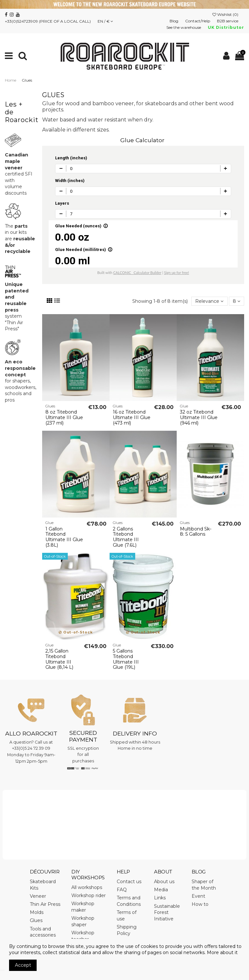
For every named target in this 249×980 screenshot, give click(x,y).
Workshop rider (89, 895)
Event (198, 896)
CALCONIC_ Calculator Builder (137, 273)
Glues (36, 920)
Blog (174, 21)
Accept (23, 965)
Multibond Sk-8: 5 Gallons (196, 532)
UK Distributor (226, 27)
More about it (222, 952)
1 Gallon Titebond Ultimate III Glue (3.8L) (64, 537)
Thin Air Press (45, 904)
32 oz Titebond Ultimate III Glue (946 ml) (199, 417)
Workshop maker (83, 907)
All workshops (87, 887)
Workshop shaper (83, 921)
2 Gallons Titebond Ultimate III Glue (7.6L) (126, 537)
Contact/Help (198, 21)
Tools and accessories (43, 932)
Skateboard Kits (43, 885)
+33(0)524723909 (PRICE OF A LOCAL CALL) (48, 21)
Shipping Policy (127, 930)
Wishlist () (226, 14)
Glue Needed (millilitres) (84, 250)
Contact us (129, 882)
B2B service (228, 21)
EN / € (105, 21)
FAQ (122, 890)
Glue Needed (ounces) (82, 226)
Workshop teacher (83, 936)
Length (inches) (71, 158)
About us (164, 882)
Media (161, 890)
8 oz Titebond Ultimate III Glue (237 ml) (64, 417)
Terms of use (127, 916)
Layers (62, 203)
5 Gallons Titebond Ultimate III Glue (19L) (126, 659)
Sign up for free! (177, 273)
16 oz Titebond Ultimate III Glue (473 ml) (132, 417)
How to (200, 904)
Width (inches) (70, 181)
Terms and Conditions (129, 901)
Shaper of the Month (204, 885)
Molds (37, 912)
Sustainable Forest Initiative (167, 912)
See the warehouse (184, 27)
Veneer (38, 896)
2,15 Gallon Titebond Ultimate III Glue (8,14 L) (59, 659)
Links (160, 898)
